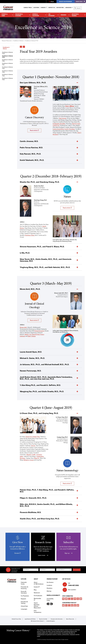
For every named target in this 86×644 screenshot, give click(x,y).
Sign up (68, 553)
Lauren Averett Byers (58, 129)
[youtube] (69, 599)
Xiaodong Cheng (30, 235)
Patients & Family (4, 15)
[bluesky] (78, 599)
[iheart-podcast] (75, 605)
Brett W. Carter (76, 124)
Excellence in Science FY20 (7, 60)
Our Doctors (60, 8)
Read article (34, 130)
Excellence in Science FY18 (7, 53)
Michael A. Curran (29, 460)
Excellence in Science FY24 (7, 75)
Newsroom (37, 593)
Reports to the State (43, 619)
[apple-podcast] (63, 605)
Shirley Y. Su (28, 335)
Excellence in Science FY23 (7, 72)
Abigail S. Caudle (31, 455)
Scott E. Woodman (70, 129)
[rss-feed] (78, 605)
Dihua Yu (36, 458)
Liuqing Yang (36, 437)
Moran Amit (23, 327)
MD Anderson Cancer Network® (37, 621)
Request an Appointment (66, 1)
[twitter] (66, 599)
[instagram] (72, 599)
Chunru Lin (28, 437)
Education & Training (75, 15)
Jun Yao (33, 446)
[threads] (81, 599)
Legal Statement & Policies (30, 619)
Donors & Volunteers (36, 15)
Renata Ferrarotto (39, 331)
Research (63, 15)
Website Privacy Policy (16, 619)
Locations (49, 585)
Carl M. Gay (56, 126)
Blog (35, 590)
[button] (21, 46)
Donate (18, 553)
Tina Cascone (63, 118)
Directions (49, 588)
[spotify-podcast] (66, 605)
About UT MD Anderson (39, 583)
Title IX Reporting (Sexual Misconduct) (37, 605)
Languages (68, 8)
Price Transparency (38, 611)
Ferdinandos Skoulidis (59, 124)
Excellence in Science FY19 (7, 57)
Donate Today (80, 1)
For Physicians (51, 15)
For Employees (38, 596)
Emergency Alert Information (57, 619)
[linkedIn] (75, 599)
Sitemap (49, 591)
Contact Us (52, 8)
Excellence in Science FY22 (7, 68)
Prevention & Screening (19, 15)
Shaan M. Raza (36, 335)
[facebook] (63, 599)
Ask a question (71, 590)
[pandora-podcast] (72, 605)
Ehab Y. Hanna (32, 336)
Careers (44, 8)
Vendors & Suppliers (51, 621)
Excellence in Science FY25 (7, 79)
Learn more (43, 555)
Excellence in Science (6, 48)
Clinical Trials (28, 8)
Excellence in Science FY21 (7, 64)
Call (74, 584)
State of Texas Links (70, 619)
